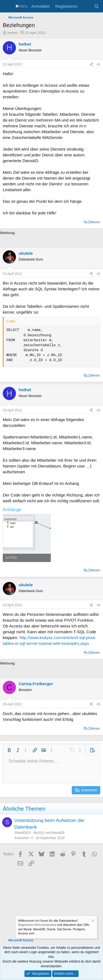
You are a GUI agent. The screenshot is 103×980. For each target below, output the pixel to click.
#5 (98, 704)
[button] (9, 750)
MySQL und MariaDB (49, 833)
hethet (12, 33)
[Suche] (97, 6)
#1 (98, 64)
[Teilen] (91, 65)
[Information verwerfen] (93, 921)
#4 (98, 605)
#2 (98, 274)
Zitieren (94, 222)
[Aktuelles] (86, 6)
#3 (98, 410)
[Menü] (8, 6)
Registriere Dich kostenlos (37, 925)
